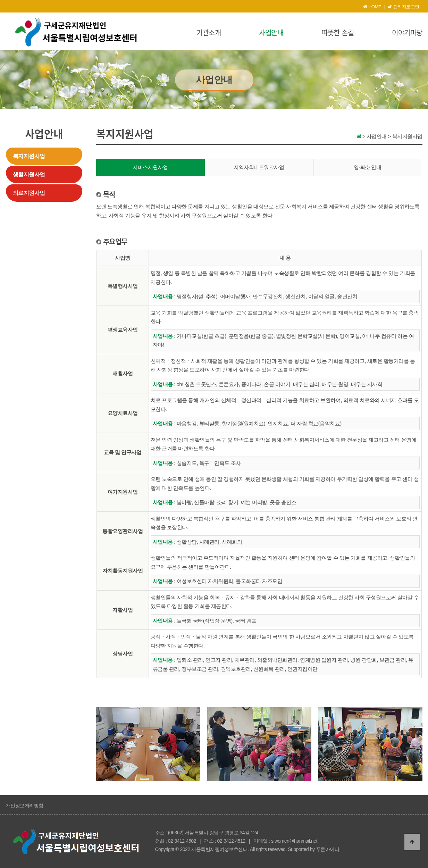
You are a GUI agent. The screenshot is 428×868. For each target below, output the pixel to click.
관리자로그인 (404, 7)
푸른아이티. (328, 849)
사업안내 (271, 32)
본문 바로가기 (0, 0)
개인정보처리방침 (25, 806)
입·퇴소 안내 (368, 167)
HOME (372, 7)
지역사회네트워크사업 (259, 167)
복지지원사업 (29, 156)
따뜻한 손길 (338, 32)
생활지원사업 (29, 174)
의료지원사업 (29, 193)
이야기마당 (407, 32)
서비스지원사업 (150, 167)
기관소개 (209, 32)
